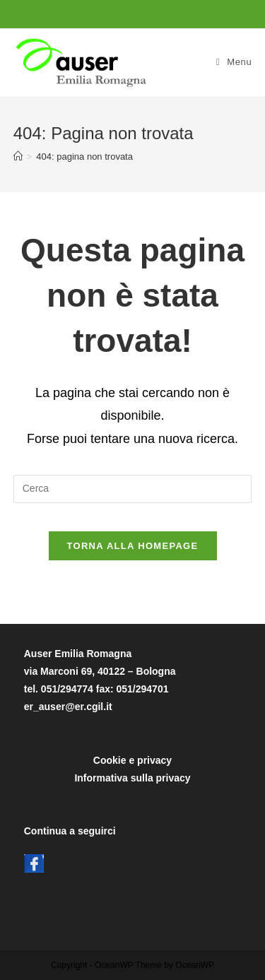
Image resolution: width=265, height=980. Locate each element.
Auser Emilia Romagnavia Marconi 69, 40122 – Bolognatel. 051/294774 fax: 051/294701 (100, 671)
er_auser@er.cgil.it (68, 707)
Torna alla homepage (133, 546)
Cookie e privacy (132, 760)
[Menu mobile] (234, 62)
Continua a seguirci (70, 831)
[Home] (18, 157)
